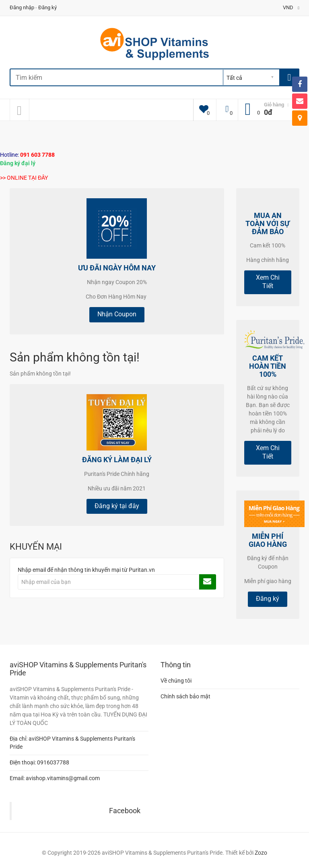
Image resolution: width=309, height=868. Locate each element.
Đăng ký (47, 7)
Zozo (261, 853)
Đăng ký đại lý (18, 163)
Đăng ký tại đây (117, 506)
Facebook (125, 811)
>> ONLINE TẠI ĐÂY (24, 178)
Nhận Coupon (117, 314)
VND (291, 7)
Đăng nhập (22, 7)
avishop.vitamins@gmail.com (63, 778)
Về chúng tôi (176, 681)
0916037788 (53, 762)
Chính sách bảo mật (185, 696)
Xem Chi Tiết (268, 282)
